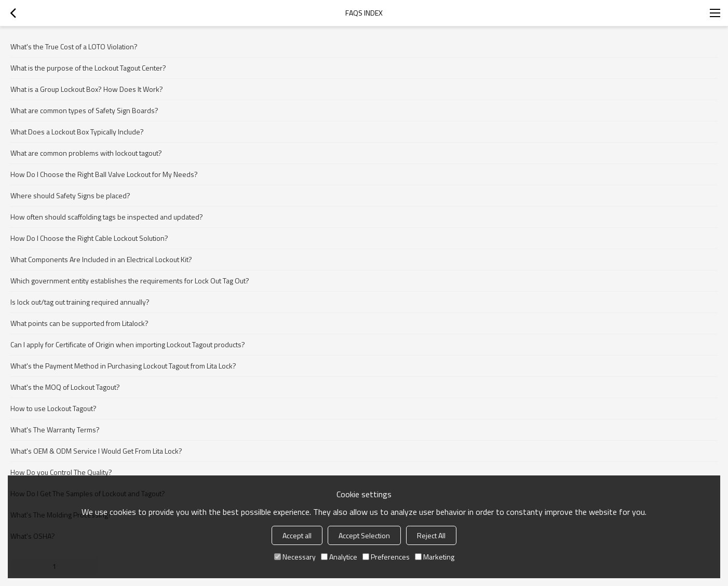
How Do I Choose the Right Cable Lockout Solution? (89, 238)
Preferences (386, 557)
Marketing (435, 557)
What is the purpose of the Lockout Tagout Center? (88, 68)
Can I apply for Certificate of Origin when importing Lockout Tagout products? (128, 344)
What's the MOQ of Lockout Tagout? (65, 387)
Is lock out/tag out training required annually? (80, 302)
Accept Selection (364, 535)
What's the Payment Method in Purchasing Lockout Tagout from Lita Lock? (123, 366)
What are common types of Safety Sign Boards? (84, 110)
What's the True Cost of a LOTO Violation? (74, 46)
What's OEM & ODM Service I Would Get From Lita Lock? (96, 451)
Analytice (339, 557)
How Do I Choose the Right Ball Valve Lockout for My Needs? (104, 174)
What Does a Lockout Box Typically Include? (77, 132)
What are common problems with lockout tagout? (86, 153)
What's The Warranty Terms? (55, 430)
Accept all (297, 535)
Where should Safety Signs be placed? (70, 195)
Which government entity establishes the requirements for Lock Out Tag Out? (130, 281)
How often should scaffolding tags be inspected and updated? (107, 217)
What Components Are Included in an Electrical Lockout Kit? (101, 259)
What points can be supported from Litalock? (79, 323)
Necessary (295, 557)
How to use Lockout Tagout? (53, 408)
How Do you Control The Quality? (61, 472)
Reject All (431, 535)
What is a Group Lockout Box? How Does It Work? (87, 89)
